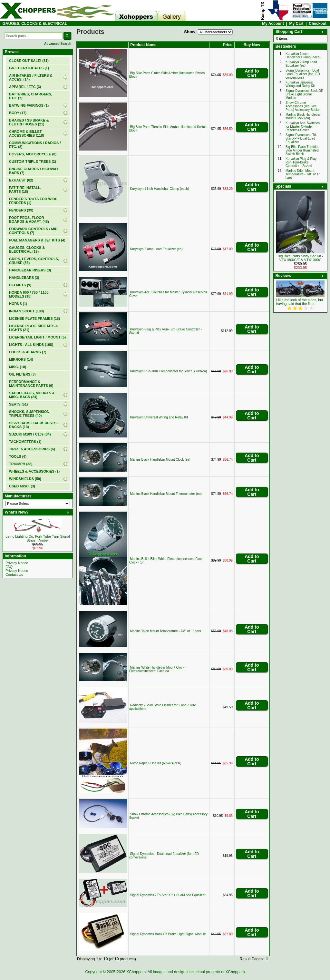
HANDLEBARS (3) (24, 278)
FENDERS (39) (21, 210)
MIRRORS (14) (21, 359)
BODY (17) (18, 113)
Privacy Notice (17, 563)
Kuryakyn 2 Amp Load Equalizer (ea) (156, 249)
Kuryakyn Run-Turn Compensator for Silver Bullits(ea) (169, 371)
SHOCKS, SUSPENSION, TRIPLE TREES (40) (30, 414)
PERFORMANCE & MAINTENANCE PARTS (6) (31, 384)
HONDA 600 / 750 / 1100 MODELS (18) (29, 294)
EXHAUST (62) (21, 180)
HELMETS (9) (20, 285)
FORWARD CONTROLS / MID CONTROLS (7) (33, 231)
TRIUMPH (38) (21, 464)
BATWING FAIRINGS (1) (29, 105)
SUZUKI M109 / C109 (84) (30, 434)
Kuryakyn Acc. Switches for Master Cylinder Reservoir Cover (303, 127)
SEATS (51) (18, 404)
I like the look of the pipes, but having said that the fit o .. (300, 302)
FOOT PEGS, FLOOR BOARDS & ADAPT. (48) (29, 220)
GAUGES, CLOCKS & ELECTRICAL (35, 24)
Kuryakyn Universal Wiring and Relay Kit (159, 417)
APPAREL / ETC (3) (25, 87)
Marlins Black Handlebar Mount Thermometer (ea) (166, 494)
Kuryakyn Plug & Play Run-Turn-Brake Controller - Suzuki (301, 162)
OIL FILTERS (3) (22, 374)
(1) (29, 68)
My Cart (296, 24)
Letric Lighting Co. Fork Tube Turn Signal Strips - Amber (38, 538)
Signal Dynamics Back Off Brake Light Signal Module (168, 934)
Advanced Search (58, 44)
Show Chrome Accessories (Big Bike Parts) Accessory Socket (303, 106)
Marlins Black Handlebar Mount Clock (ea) (160, 460)
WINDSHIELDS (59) (25, 479)
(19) (27, 250)
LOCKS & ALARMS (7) (28, 352)
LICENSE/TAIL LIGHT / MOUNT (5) (37, 337)
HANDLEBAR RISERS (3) (30, 270)
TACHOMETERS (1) (25, 442)
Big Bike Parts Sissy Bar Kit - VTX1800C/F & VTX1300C (300, 258)
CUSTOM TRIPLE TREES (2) (33, 162)
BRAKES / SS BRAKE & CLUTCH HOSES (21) (29, 122)
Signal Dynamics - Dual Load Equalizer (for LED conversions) (303, 74)
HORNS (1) (18, 304)
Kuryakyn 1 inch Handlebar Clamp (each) (160, 189)
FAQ (9, 567)
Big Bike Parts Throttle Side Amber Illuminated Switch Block (302, 150)
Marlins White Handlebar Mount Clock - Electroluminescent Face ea (158, 669)
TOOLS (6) (18, 456)
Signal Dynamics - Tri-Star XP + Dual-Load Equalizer (168, 895)
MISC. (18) (18, 367)
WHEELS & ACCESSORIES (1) (34, 471)
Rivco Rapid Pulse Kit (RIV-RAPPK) (156, 763)
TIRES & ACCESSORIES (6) (32, 449)
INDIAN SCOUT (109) (26, 311)
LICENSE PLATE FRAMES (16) (34, 318)
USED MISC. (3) (22, 486)
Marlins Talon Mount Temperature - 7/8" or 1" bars (166, 631)
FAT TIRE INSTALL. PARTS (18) (25, 190)
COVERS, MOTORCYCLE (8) (33, 154)
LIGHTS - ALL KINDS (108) (31, 345)
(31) (29, 61)
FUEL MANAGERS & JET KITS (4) (37, 240)
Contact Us (14, 574)
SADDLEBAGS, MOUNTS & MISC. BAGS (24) (32, 395)
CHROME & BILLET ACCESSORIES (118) (27, 133)
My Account (273, 24)
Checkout (318, 24)
